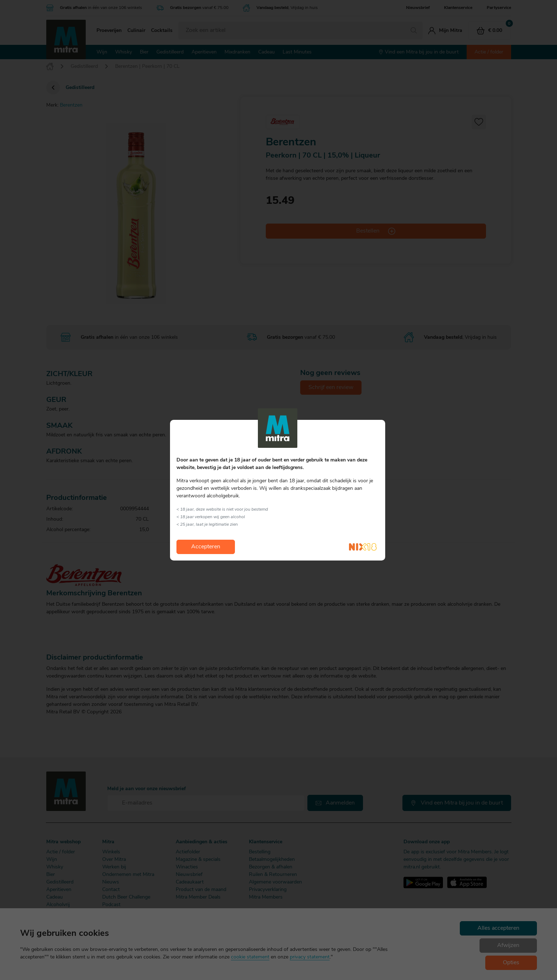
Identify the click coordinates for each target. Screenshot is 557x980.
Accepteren (206, 547)
